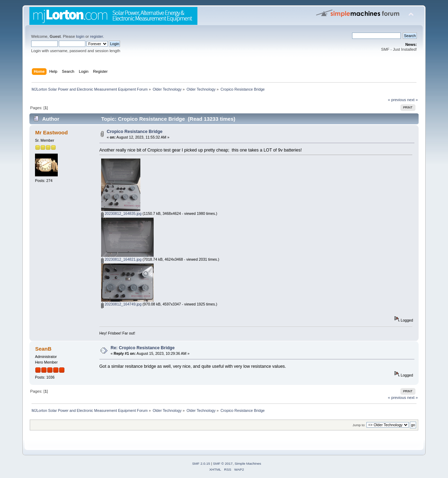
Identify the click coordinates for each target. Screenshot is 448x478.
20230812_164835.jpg (121, 213)
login (80, 36)
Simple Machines (248, 463)
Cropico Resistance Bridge (135, 132)
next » (412, 100)
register (96, 36)
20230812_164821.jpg (121, 259)
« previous (397, 100)
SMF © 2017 (223, 463)
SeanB (43, 349)
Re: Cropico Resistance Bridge (143, 348)
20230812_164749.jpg (121, 304)
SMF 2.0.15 (201, 463)
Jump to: (359, 425)
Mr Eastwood (51, 132)
